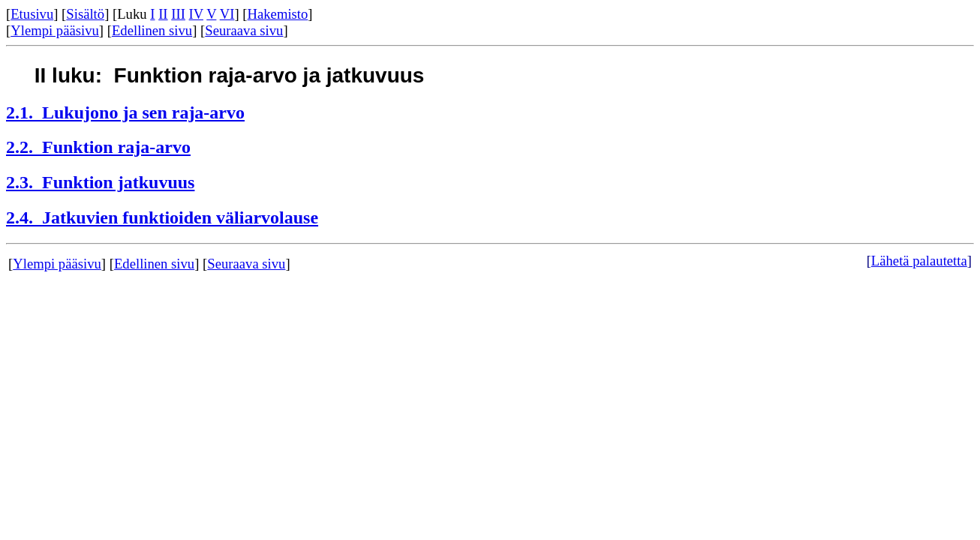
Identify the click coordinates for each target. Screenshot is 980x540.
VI (227, 14)
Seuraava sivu (244, 30)
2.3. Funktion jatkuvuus (100, 182)
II (163, 14)
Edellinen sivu (152, 30)
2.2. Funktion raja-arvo (98, 147)
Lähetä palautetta (919, 261)
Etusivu (32, 14)
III (178, 14)
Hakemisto (278, 14)
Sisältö (85, 14)
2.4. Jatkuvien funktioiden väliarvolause (162, 217)
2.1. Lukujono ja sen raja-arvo (125, 112)
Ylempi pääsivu (55, 30)
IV (196, 14)
